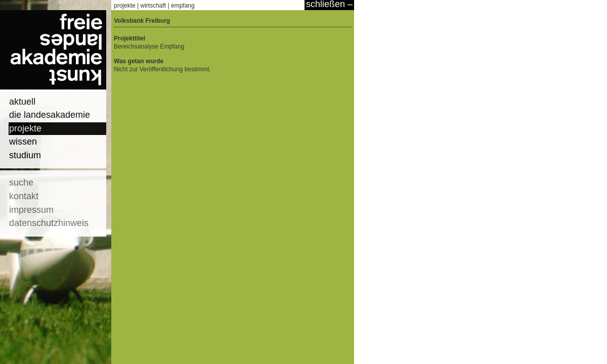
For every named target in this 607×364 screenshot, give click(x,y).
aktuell (22, 102)
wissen (23, 142)
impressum (31, 210)
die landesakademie (50, 115)
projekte (25, 128)
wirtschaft (154, 6)
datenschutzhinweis (49, 223)
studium (25, 155)
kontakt (24, 196)
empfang (183, 6)
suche (21, 183)
